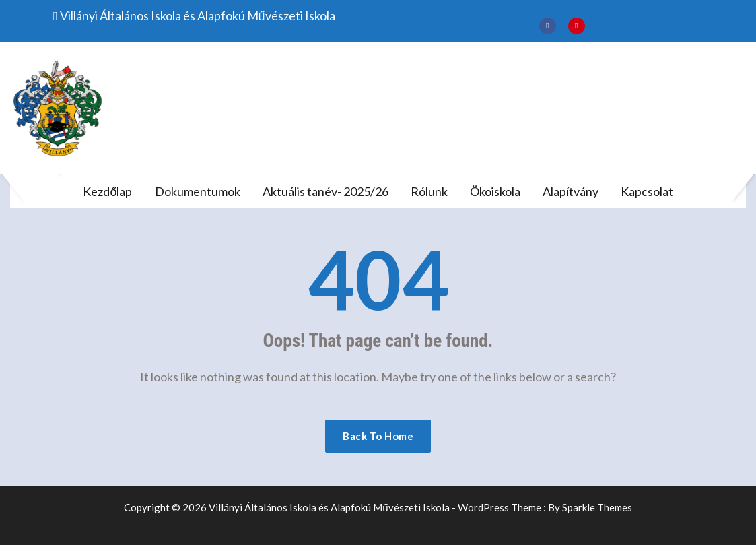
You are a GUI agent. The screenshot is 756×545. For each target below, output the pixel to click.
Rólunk (429, 191)
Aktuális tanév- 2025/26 (325, 191)
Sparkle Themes (597, 507)
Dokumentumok (198, 191)
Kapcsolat (647, 191)
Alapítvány (571, 191)
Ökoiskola (495, 191)
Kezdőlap (107, 191)
